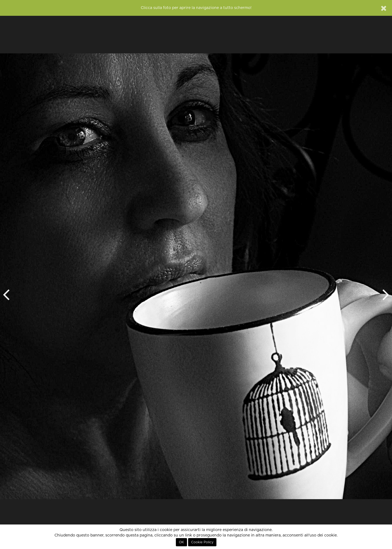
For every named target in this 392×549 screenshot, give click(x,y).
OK (181, 542)
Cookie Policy (202, 542)
